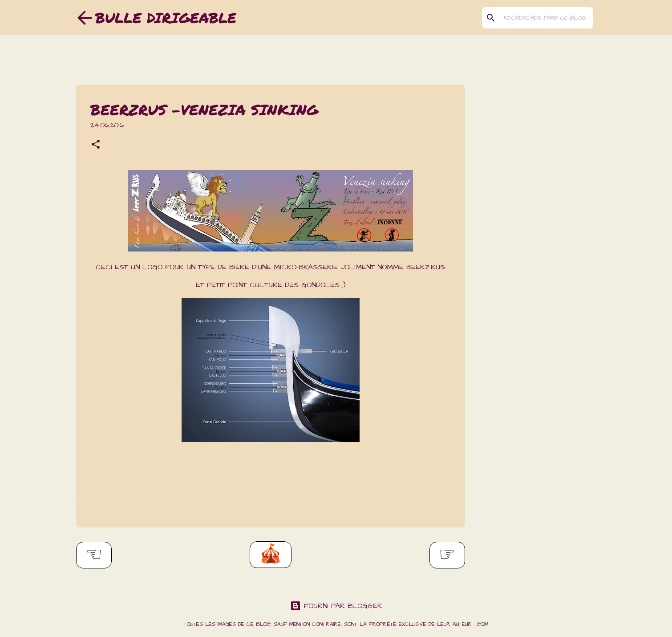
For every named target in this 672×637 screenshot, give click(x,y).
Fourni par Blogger (336, 606)
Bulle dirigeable (166, 17)
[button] (96, 146)
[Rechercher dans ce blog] (547, 18)
